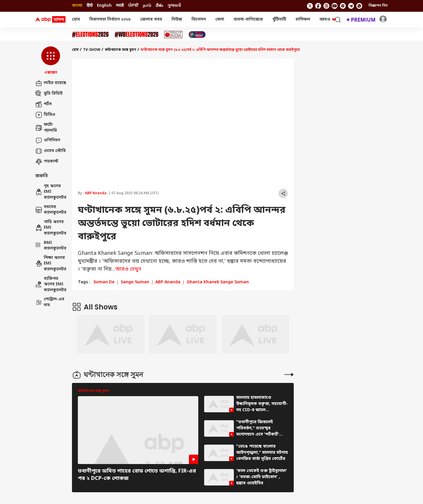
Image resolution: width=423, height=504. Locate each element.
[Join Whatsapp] (359, 6)
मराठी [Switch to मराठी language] (120, 6)
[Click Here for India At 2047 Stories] (197, 35)
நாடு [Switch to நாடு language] (147, 6)
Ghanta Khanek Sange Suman (218, 282)
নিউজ (177, 20)
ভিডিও (45, 115)
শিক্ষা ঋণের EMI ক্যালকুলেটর (51, 264)
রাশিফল (303, 20)
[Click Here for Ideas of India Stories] (173, 35)
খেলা (220, 20)
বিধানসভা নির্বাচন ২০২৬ (110, 20)
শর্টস (43, 104)
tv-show (92, 50)
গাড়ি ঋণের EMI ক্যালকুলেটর (51, 228)
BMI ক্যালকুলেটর (51, 246)
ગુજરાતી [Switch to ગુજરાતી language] (174, 6)
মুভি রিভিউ (49, 94)
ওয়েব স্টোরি (51, 151)
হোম (76, 20)
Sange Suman (135, 282)
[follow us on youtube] (335, 6)
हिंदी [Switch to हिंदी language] (90, 6)
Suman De (104, 282)
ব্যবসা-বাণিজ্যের (248, 20)
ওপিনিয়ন (48, 140)
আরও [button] (328, 20)
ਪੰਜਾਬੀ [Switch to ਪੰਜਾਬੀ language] (133, 6)
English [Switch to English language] (104, 6)
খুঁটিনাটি (279, 20)
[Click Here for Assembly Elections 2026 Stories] (90, 35)
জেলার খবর (151, 20)
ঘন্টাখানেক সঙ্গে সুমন (121, 50)
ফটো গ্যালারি (46, 128)
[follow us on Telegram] (351, 6)
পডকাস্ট (47, 162)
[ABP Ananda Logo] (51, 20)
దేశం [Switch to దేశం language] (159, 6)
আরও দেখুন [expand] (128, 269)
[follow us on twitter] (310, 6)
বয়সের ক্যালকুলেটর (51, 210)
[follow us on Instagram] (343, 6)
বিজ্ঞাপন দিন (378, 6)
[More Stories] (289, 375)
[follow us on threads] (326, 6)
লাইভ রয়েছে (51, 83)
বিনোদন (199, 20)
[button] (51, 61)
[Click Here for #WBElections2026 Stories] (136, 35)
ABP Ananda (96, 193)
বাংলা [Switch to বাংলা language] (77, 6)
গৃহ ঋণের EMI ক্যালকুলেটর (51, 192)
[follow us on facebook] (318, 6)
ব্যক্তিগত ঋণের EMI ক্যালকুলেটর (51, 284)
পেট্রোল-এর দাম (50, 302)
